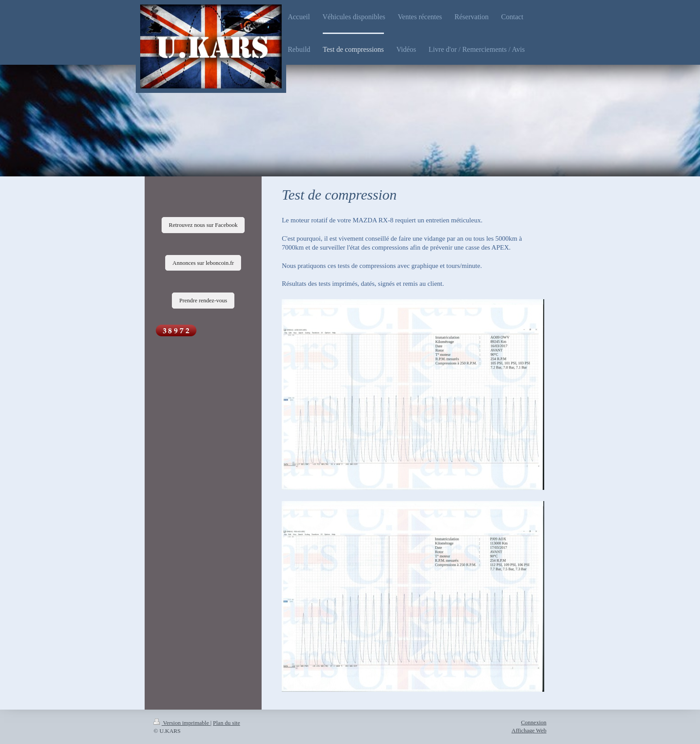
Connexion (534, 722)
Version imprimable (182, 723)
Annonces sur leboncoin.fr (203, 263)
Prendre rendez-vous (203, 300)
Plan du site (227, 723)
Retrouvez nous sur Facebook (203, 225)
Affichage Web (529, 730)
